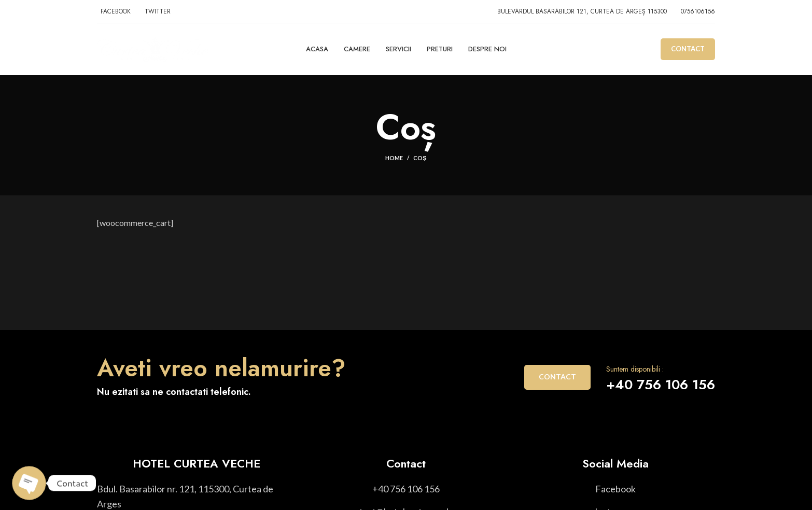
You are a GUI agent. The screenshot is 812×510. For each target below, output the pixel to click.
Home (394, 158)
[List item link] (406, 489)
